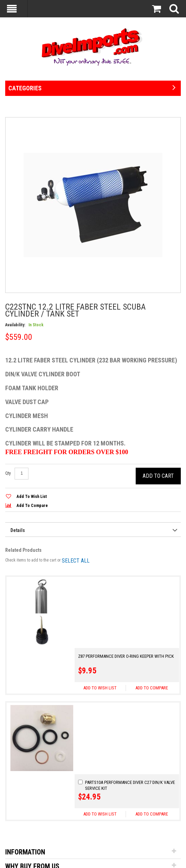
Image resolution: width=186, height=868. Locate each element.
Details (18, 531)
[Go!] (67, 817)
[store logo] (93, 47)
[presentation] (93, 530)
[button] (151, 617)
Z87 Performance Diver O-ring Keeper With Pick (126, 586)
